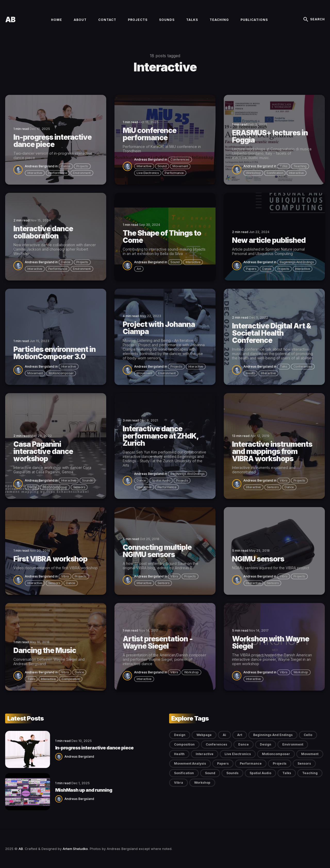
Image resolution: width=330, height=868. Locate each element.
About (80, 20)
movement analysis (190, 763)
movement (180, 166)
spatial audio (161, 480)
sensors (79, 487)
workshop (253, 173)
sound (162, 166)
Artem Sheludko (75, 849)
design (266, 744)
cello (308, 735)
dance (66, 166)
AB (10, 20)
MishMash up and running (84, 790)
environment (82, 173)
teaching (300, 166)
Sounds (167, 20)
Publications (254, 20)
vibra (284, 480)
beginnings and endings (297, 262)
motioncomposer (61, 373)
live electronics (148, 173)
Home (57, 20)
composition (71, 679)
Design (180, 735)
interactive (35, 173)
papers (251, 269)
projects (82, 166)
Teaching (219, 20)
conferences (180, 159)
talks (284, 166)
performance (58, 173)
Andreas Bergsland (40, 166)
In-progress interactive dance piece (94, 748)
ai (224, 735)
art (139, 269)
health (250, 373)
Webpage (204, 735)
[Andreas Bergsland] (19, 169)
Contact (107, 20)
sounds (87, 480)
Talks (192, 20)
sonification (275, 173)
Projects (138, 20)
